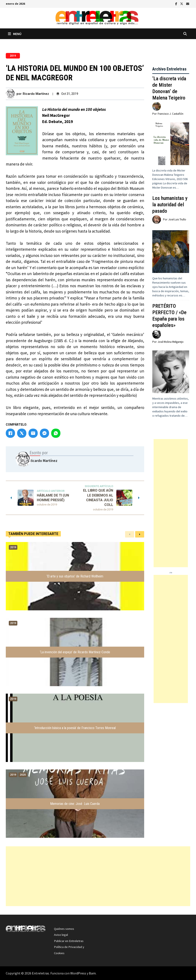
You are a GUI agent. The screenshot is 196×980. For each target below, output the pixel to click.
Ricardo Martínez (36, 94)
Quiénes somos (64, 929)
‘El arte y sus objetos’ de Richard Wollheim (75, 576)
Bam (92, 973)
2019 (13, 56)
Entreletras (40, 973)
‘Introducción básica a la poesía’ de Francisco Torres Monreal (75, 728)
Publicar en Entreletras (69, 941)
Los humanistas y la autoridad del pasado (170, 205)
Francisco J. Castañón (171, 114)
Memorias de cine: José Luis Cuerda (75, 804)
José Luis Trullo (177, 219)
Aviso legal (61, 935)
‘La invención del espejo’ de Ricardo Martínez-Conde (75, 652)
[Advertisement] (171, 503)
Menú (15, 34)
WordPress (78, 973)
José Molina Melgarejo (171, 342)
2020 (23, 775)
